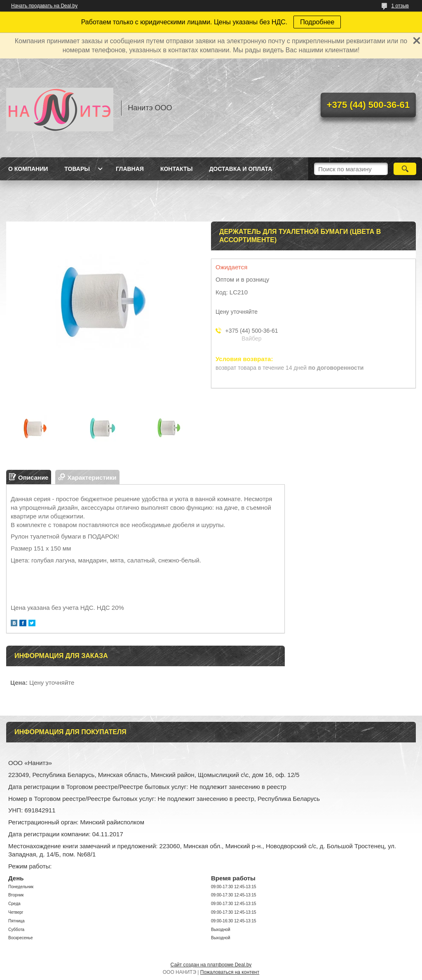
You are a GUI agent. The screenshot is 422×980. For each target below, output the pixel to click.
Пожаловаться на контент (230, 972)
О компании (28, 169)
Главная (130, 169)
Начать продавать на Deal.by (44, 6)
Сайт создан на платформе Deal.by (211, 965)
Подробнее (317, 22)
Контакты (176, 169)
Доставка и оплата (240, 169)
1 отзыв (400, 6)
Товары (77, 169)
